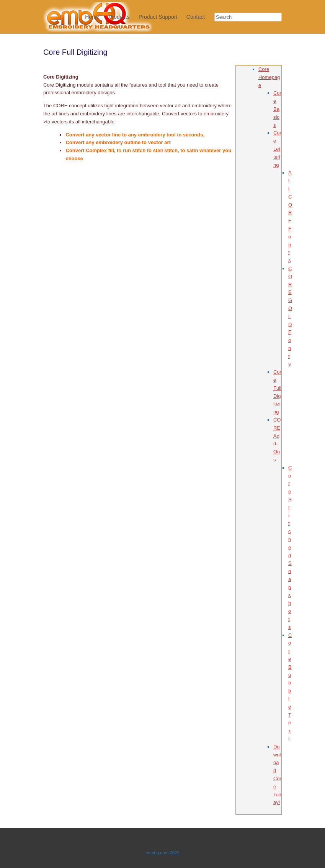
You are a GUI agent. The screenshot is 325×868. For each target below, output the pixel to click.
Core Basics (277, 109)
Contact (196, 17)
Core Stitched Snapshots (290, 547)
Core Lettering (277, 149)
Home (92, 17)
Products (119, 17)
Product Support (158, 17)
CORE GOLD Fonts (290, 316)
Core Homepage (269, 77)
